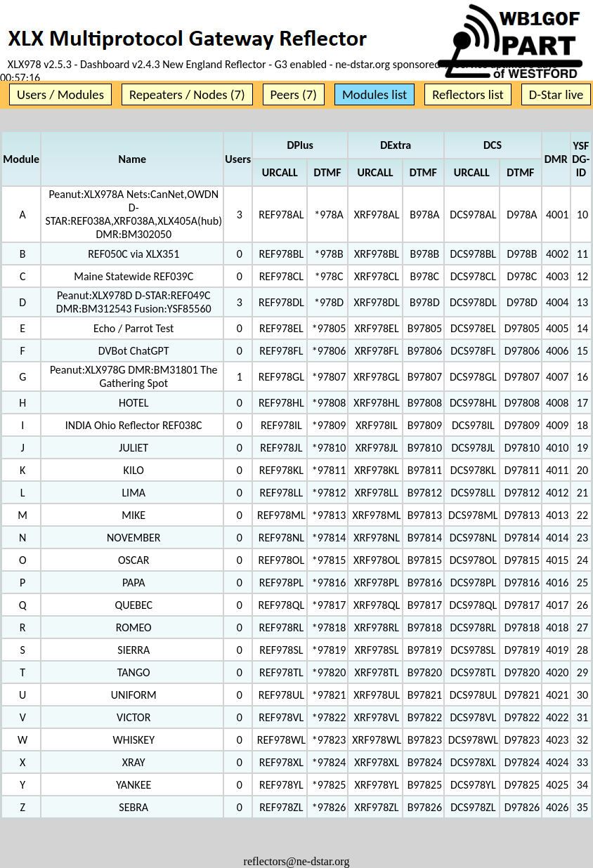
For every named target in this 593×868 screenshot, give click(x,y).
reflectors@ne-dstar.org (297, 861)
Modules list (374, 94)
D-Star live (556, 94)
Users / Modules (60, 94)
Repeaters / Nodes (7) (187, 94)
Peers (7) (294, 94)
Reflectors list (468, 94)
